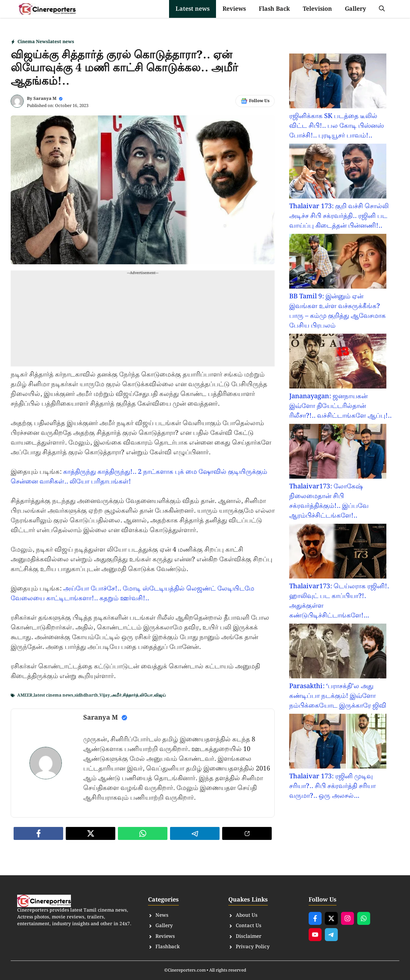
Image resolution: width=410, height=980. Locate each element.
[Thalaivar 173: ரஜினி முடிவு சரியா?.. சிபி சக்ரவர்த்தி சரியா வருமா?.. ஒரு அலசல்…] (338, 743)
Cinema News (33, 42)
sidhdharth (86, 695)
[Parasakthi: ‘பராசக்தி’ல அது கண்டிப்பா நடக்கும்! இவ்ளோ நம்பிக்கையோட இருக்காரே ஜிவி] (338, 652)
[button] (382, 9)
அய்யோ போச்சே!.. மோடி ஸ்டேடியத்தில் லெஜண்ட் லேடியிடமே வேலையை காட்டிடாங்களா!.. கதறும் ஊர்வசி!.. (132, 593)
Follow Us (259, 101)
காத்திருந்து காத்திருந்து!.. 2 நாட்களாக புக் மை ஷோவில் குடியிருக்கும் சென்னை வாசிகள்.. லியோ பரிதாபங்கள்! (139, 477)
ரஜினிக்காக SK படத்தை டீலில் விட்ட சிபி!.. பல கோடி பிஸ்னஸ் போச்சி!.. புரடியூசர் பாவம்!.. (336, 126)
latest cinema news (53, 695)
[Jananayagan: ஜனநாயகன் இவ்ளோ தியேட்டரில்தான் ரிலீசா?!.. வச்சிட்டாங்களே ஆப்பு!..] (338, 363)
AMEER (25, 695)
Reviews (234, 9)
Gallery (355, 9)
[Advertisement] (143, 321)
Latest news (193, 9)
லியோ (146, 695)
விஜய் (160, 695)
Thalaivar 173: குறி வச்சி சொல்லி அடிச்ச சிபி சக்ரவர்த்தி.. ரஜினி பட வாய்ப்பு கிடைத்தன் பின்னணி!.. (339, 216)
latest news (61, 42)
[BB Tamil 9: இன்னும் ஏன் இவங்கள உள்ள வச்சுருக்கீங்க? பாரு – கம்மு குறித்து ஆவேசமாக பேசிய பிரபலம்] (338, 263)
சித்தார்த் (131, 695)
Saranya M (45, 99)
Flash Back (274, 9)
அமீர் (116, 695)
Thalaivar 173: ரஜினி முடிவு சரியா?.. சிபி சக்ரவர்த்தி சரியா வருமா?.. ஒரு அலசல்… (332, 786)
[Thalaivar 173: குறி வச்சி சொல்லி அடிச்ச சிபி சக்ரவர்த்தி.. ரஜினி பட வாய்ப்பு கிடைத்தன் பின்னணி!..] (338, 173)
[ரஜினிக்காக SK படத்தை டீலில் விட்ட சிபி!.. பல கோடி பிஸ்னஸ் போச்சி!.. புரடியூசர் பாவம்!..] (338, 82)
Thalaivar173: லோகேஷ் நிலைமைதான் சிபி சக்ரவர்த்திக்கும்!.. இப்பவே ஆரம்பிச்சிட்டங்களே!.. (329, 501)
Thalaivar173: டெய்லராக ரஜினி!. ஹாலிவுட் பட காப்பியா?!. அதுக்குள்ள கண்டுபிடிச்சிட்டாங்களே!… (339, 601)
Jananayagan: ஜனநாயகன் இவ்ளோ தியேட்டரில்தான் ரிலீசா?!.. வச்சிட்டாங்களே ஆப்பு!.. (340, 406)
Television (317, 9)
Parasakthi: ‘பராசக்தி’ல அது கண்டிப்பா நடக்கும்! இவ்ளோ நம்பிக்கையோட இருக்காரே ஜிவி (338, 696)
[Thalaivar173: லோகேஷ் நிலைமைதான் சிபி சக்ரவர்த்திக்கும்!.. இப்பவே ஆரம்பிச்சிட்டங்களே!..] (338, 453)
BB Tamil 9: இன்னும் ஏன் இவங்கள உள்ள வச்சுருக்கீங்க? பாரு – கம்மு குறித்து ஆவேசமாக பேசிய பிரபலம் (337, 311)
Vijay (105, 695)
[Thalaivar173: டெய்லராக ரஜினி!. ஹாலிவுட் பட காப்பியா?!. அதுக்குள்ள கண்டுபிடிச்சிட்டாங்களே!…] (338, 553)
